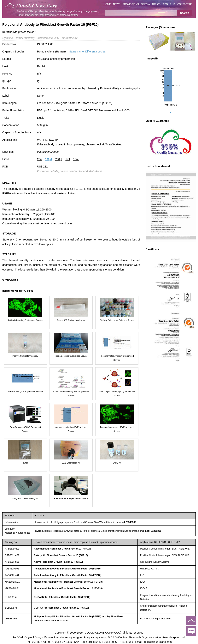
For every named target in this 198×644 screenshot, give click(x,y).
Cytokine (8, 38)
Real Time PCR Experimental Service (71, 498)
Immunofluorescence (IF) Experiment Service (117, 429)
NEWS (117, 4)
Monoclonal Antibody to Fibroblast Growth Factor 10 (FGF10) (68, 582)
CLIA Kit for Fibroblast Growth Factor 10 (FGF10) (61, 608)
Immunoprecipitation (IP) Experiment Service (71, 429)
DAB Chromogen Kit (71, 463)
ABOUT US (169, 4)
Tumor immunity (25, 38)
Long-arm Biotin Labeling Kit (25, 498)
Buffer (25, 463)
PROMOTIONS (131, 4)
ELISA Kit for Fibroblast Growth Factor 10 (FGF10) (62, 597)
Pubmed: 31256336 (151, 531)
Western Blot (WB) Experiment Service (25, 392)
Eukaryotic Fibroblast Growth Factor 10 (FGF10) (61, 555)
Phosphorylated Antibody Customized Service (117, 358)
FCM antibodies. (112, 144)
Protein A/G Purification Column (71, 320)
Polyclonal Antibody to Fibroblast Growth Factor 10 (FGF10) (68, 569)
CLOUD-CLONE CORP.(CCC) (103, 632)
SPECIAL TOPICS (151, 4)
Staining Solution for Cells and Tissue (117, 320)
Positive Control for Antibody (25, 356)
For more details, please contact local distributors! (70, 171)
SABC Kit (117, 463)
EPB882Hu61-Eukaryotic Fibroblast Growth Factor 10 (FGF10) (75, 103)
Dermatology (70, 38)
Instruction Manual (48, 152)
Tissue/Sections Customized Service (71, 356)
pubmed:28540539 (126, 522)
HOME (107, 4)
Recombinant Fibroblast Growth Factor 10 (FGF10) (62, 549)
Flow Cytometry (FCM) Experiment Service (25, 429)
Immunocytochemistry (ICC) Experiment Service (117, 394)
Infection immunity (48, 38)
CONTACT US (185, 4)
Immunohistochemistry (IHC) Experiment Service (71, 394)
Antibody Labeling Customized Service (25, 320)
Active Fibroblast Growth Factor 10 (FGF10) (58, 562)
